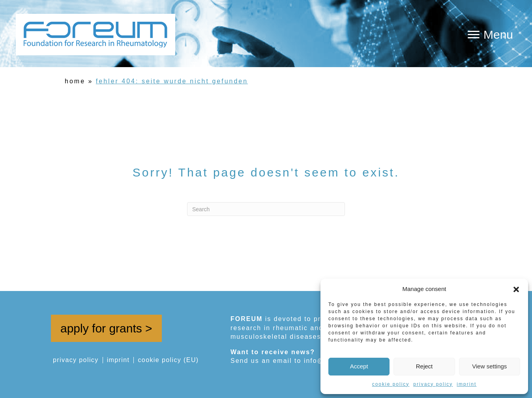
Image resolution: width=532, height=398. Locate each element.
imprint (466, 384)
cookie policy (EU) (168, 360)
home (75, 81)
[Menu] (490, 35)
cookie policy (391, 384)
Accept (359, 366)
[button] (516, 289)
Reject (424, 366)
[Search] (266, 209)
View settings (489, 366)
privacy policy (433, 384)
